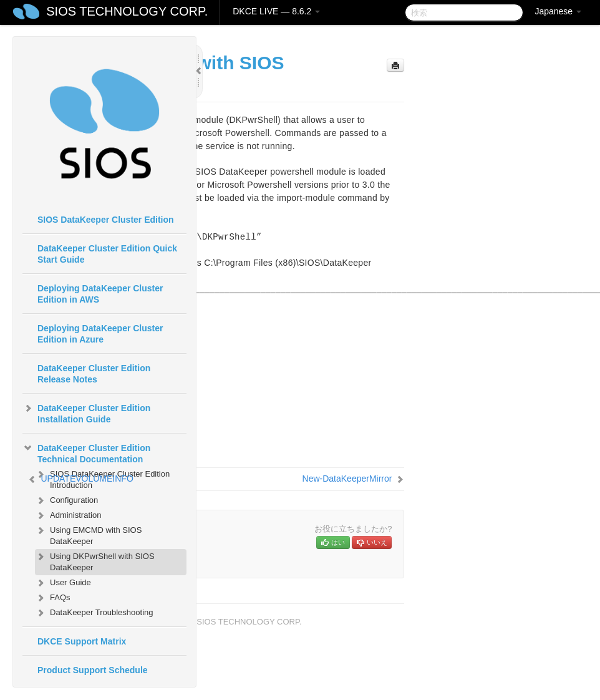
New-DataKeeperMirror (347, 479)
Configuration (66, 500)
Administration (68, 515)
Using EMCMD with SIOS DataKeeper (88, 534)
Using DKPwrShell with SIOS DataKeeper (95, 561)
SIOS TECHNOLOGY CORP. (127, 11)
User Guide (63, 583)
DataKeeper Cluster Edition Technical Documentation (86, 452)
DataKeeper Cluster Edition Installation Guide (86, 412)
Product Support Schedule (93, 670)
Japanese (558, 11)
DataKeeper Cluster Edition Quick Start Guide (107, 254)
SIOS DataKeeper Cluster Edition (106, 220)
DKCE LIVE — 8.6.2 (276, 11)
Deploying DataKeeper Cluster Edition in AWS (100, 294)
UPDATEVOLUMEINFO (87, 479)
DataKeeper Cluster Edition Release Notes (94, 374)
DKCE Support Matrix (82, 641)
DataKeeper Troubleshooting (94, 613)
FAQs (53, 598)
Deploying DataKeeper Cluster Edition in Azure (100, 334)
